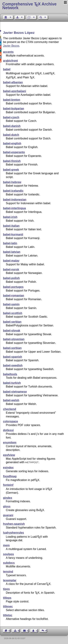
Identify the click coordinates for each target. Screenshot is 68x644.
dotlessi (8, 430)
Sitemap (19, 631)
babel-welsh (11, 400)
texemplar (10, 580)
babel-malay (11, 261)
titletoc (8, 615)
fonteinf (8, 485)
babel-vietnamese (15, 392)
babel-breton (12, 100)
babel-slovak (12, 331)
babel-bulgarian (14, 109)
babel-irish (10, 217)
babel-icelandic (13, 191)
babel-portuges (13, 287)
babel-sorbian (12, 348)
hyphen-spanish (14, 524)
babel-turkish (12, 383)
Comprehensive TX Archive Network (29, 6)
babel (7, 69)
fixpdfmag (10, 476)
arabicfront (10, 61)
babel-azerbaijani (15, 91)
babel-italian (11, 226)
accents (8, 52)
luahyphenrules (13, 533)
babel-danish (12, 126)
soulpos (8, 554)
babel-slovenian (14, 339)
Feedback (46, 631)
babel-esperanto (14, 152)
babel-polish (11, 278)
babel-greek (11, 170)
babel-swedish (13, 365)
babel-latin (10, 243)
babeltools (10, 374)
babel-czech (11, 117)
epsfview (9, 455)
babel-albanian (13, 82)
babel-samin (11, 304)
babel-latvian (12, 252)
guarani (8, 515)
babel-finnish (12, 161)
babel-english (12, 143)
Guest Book (10, 631)
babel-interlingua (14, 208)
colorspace (10, 421)
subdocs (9, 563)
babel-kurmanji (13, 234)
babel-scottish (13, 313)
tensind (8, 572)
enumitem (10, 443)
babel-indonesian (15, 200)
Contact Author (37, 631)
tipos (6, 589)
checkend (10, 409)
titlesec (8, 606)
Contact (28, 631)
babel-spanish (13, 357)
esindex (8, 468)
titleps (7, 598)
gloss (7, 506)
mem (6, 545)
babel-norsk (11, 269)
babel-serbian (12, 322)
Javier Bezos (11, 46)
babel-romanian (14, 296)
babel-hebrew (12, 182)
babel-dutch (11, 135)
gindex (8, 498)
